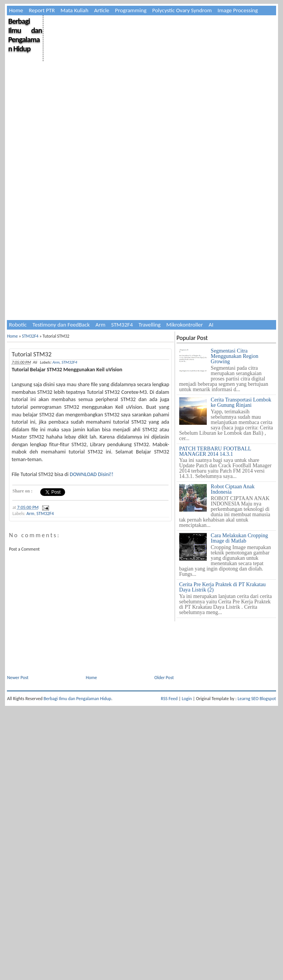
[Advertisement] (79, 244)
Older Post (164, 678)
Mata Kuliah (74, 10)
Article (102, 10)
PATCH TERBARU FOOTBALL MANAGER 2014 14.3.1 (215, 451)
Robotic (18, 325)
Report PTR (42, 10)
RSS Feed (169, 699)
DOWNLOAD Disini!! (92, 474)
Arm (100, 325)
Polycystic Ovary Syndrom (182, 10)
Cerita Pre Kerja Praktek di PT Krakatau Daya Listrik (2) (222, 587)
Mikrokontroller (184, 325)
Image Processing (238, 10)
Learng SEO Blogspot (257, 699)
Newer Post (18, 678)
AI (211, 325)
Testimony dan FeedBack (61, 325)
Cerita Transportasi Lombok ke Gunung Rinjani (241, 402)
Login (187, 699)
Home (16, 10)
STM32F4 (122, 325)
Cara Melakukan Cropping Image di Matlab (239, 538)
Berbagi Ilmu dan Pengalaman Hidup (25, 35)
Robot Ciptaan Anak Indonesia (232, 489)
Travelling (150, 325)
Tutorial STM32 (31, 354)
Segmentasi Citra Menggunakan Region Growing (234, 356)
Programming (131, 10)
